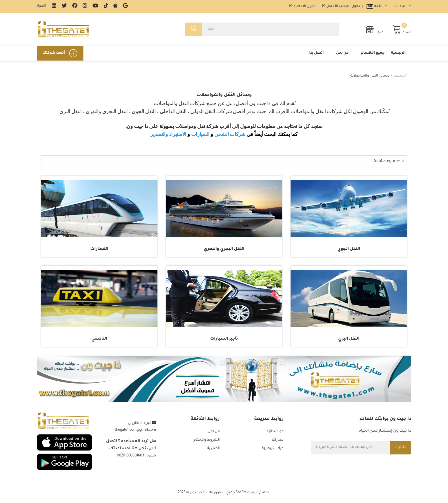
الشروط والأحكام (207, 441)
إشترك (400, 448)
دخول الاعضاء (302, 6)
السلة (402, 30)
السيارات (200, 135)
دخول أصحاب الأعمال (341, 6)
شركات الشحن (230, 135)
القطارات (99, 250)
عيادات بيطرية (273, 450)
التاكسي (99, 340)
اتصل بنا (316, 54)
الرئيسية (398, 54)
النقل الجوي (349, 250)
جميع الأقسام (373, 54)
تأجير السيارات (224, 340)
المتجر (375, 30)
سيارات (278, 441)
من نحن (342, 54)
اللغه (377, 6)
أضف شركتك (60, 54)
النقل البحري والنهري (224, 250)
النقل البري (349, 340)
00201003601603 (130, 457)
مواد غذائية (275, 433)
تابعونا (41, 6)
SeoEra (241, 494)
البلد (402, 6)
